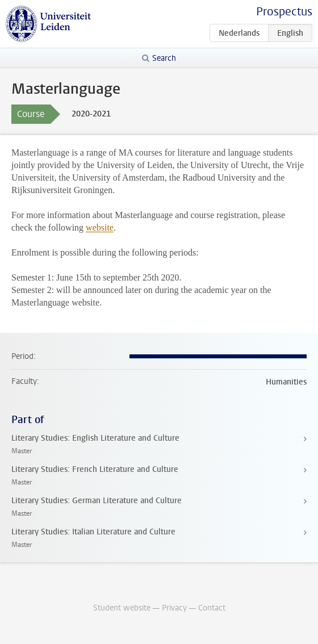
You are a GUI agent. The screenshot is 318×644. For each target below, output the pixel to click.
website (100, 227)
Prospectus (284, 12)
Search (164, 58)
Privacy (174, 608)
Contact (212, 608)
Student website (122, 608)
